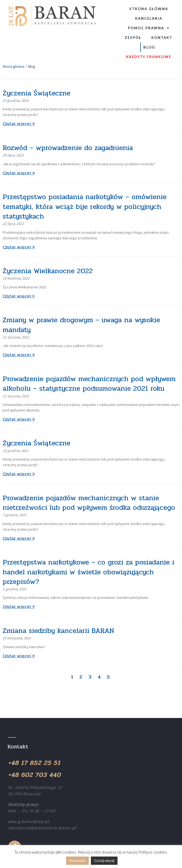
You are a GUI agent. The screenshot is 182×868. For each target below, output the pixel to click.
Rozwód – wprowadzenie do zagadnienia (68, 148)
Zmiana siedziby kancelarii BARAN (58, 631)
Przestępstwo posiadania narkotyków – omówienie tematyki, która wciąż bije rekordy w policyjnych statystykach (85, 207)
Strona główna (13, 66)
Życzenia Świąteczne (37, 93)
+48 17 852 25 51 (34, 763)
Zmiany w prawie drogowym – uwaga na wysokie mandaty (81, 325)
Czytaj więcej (104, 861)
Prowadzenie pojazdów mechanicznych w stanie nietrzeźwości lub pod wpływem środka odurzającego (89, 503)
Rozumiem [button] (77, 861)
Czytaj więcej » (19, 124)
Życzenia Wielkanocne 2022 (48, 271)
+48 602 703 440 (34, 775)
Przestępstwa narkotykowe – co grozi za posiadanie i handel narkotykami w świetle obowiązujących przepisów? (88, 572)
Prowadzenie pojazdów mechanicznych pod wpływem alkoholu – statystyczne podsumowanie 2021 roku (89, 384)
